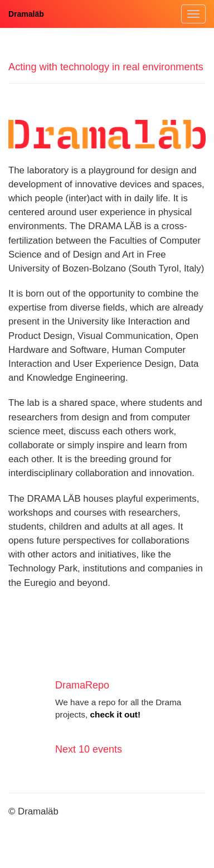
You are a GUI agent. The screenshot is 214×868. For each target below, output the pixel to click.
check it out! (115, 714)
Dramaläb (26, 14)
